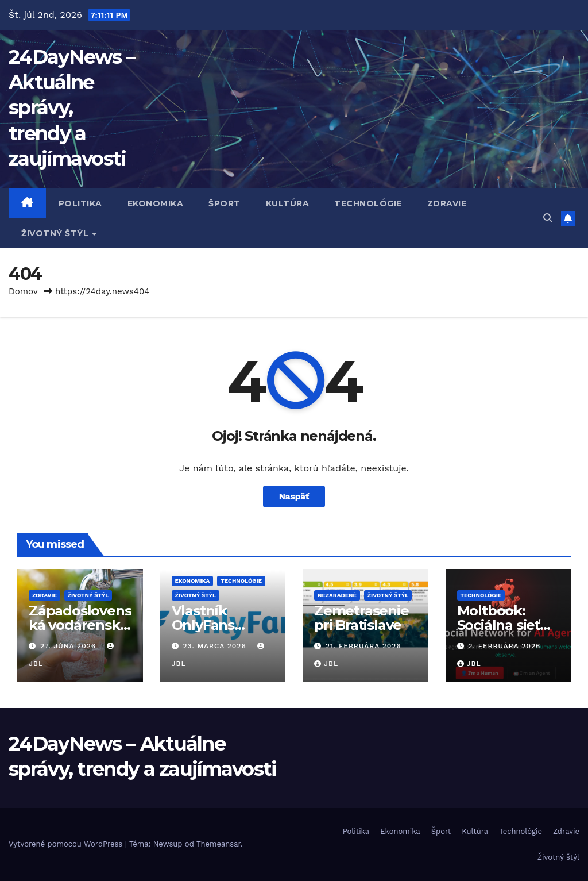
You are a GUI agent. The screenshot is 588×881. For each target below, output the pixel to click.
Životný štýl (56, 233)
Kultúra (288, 203)
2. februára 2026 (504, 646)
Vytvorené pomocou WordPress (67, 844)
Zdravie (447, 203)
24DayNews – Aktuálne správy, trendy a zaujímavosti (72, 108)
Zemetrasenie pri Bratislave (361, 618)
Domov (23, 291)
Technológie (368, 203)
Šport (225, 203)
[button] (548, 218)
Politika (80, 203)
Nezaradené (337, 595)
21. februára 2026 (363, 646)
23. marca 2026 (216, 646)
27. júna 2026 (69, 646)
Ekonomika (156, 203)
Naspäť (294, 497)
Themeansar (218, 844)
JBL (326, 664)
